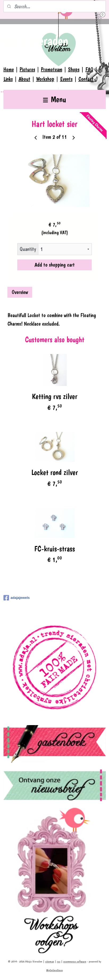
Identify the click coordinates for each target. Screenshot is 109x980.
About (24, 79)
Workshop (45, 79)
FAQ (89, 69)
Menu (54, 99)
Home (9, 69)
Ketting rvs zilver (55, 396)
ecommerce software (75, 962)
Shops (74, 69)
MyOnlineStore (54, 970)
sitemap (50, 962)
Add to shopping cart (55, 264)
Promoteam (52, 69)
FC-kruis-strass (55, 548)
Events (66, 79)
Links (8, 79)
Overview (20, 292)
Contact (86, 79)
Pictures (27, 69)
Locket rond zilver (55, 472)
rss (59, 962)
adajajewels (17, 598)
